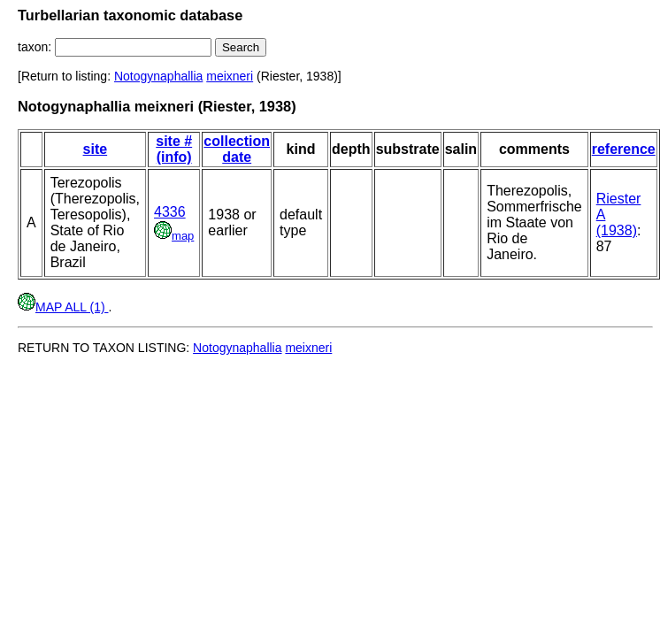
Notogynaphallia (158, 76)
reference (624, 149)
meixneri (230, 76)
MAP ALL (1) (63, 307)
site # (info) (174, 149)
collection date (237, 149)
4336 (170, 212)
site (96, 149)
